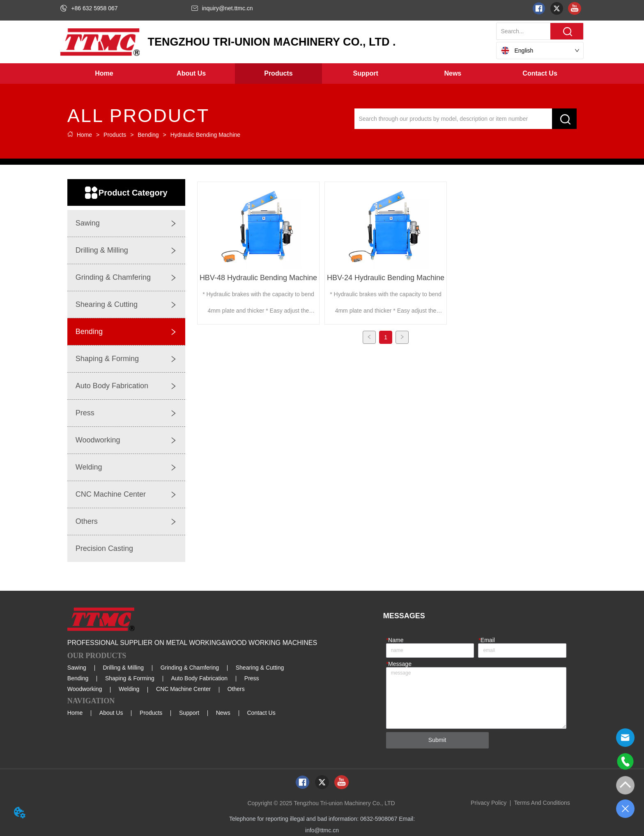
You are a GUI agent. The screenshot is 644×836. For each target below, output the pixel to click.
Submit (437, 740)
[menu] (322, 74)
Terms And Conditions (542, 803)
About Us (111, 713)
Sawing (77, 668)
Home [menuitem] (104, 73)
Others (236, 689)
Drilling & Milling (123, 668)
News (223, 713)
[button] (191, 74)
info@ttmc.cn (322, 830)
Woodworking (85, 689)
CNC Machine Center (183, 689)
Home (84, 135)
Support (189, 713)
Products (115, 135)
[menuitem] (191, 74)
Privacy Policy (489, 803)
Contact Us (261, 713)
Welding (129, 689)
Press (252, 678)
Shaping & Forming (130, 678)
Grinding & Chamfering (190, 668)
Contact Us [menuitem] (540, 73)
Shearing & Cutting (260, 668)
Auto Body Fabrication (199, 678)
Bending (148, 135)
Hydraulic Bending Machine (205, 135)
